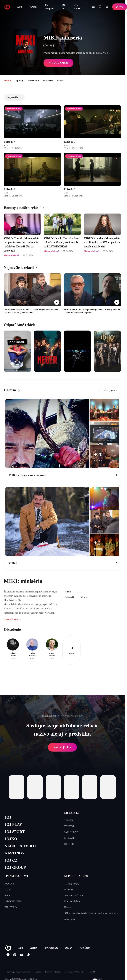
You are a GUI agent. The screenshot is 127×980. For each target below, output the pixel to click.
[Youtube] (22, 955)
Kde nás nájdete (72, 901)
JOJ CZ (11, 860)
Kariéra (68, 907)
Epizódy (20, 81)
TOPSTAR (70, 826)
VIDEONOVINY (13, 901)
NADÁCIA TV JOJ (20, 846)
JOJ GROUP (15, 867)
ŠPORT (8, 895)
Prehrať (62, 747)
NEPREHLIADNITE (77, 876)
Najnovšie (14, 97)
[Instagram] (15, 955)
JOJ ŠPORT (15, 832)
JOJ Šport (77, 7)
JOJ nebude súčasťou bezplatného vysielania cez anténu (91, 913)
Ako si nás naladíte (74, 895)
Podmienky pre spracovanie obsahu (17, 972)
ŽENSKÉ (69, 820)
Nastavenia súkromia (53, 972)
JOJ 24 (64, 7)
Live (20, 7)
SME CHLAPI (72, 832)
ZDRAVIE (69, 838)
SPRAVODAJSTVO (16, 876)
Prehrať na (58, 63)
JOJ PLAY (13, 824)
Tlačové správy (72, 884)
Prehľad (8, 81)
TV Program (49, 7)
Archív (33, 7)
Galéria (61, 81)
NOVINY (9, 884)
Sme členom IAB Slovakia (75, 972)
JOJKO (11, 839)
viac (107, 53)
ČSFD (49, 46)
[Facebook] (8, 955)
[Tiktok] (28, 955)
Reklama (69, 890)
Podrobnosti (33, 81)
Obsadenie (48, 81)
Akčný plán (70, 919)
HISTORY (69, 844)
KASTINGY (15, 853)
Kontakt (92, 972)
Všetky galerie (110, 390)
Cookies (38, 972)
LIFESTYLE (72, 813)
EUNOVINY (11, 907)
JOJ (8, 817)
